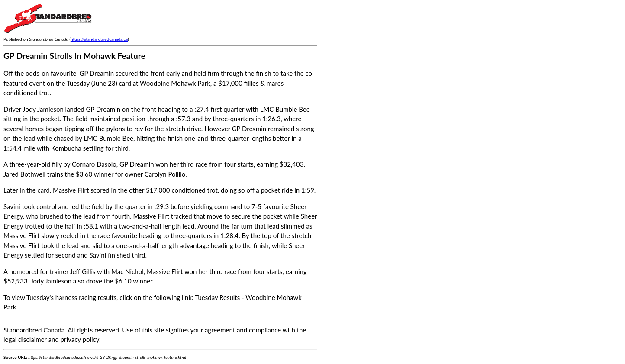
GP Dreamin (137, 164)
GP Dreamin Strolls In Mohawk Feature (74, 56)
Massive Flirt (165, 271)
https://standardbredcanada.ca (99, 39)
